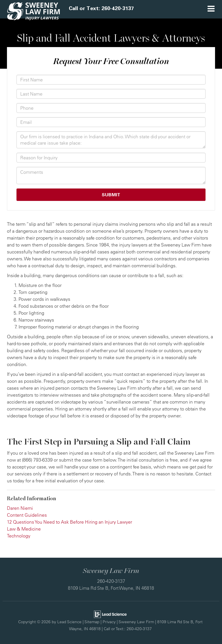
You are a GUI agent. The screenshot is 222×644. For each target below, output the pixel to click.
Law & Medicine (24, 529)
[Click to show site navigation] (211, 9)
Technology (19, 536)
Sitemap (92, 622)
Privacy (109, 622)
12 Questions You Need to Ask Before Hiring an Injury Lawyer (70, 522)
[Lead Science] (110, 613)
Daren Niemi (20, 508)
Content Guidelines (27, 515)
